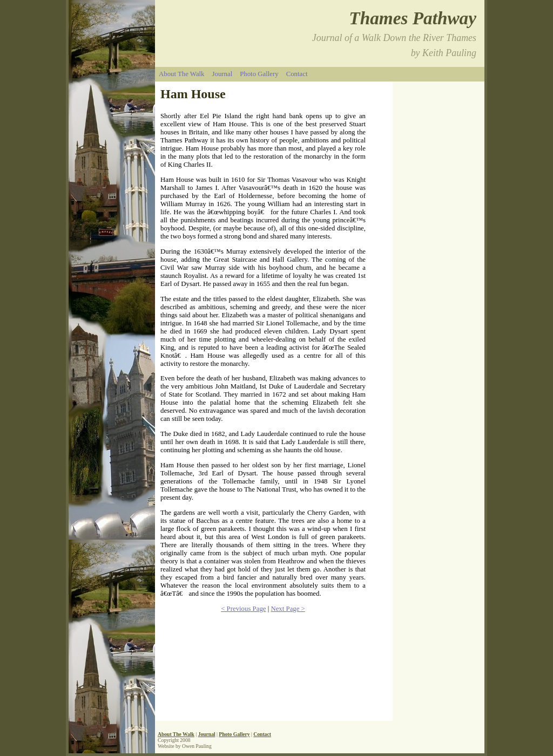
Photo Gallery (259, 74)
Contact (297, 74)
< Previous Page (243, 609)
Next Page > (288, 609)
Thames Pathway (413, 18)
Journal (222, 74)
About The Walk (182, 74)
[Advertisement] (441, 530)
